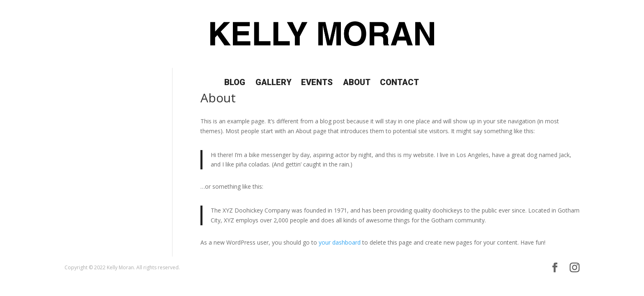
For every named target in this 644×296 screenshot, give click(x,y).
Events (317, 83)
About (357, 83)
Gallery (274, 83)
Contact (399, 83)
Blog (235, 83)
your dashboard (340, 242)
